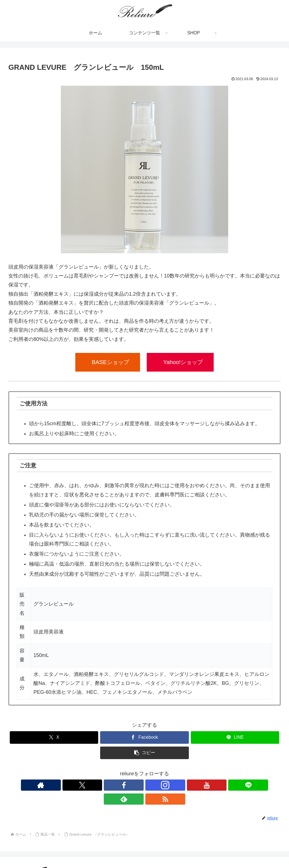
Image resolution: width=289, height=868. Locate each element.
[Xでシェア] (54, 737)
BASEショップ (110, 362)
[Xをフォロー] (112, 785)
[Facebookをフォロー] (125, 785)
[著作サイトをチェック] (100, 785)
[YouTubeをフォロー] (151, 785)
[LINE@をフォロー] (164, 785)
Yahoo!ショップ (183, 362)
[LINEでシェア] (235, 737)
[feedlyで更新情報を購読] (177, 785)
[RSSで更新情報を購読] (189, 785)
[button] (144, 753)
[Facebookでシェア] (144, 737)
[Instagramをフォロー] (138, 785)
